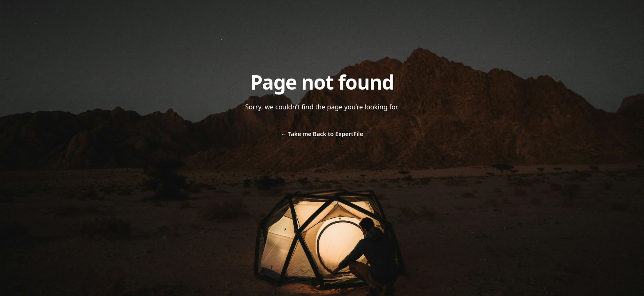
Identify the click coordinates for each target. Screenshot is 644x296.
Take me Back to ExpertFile (322, 134)
